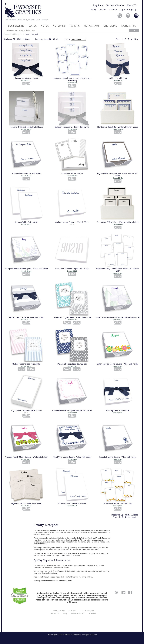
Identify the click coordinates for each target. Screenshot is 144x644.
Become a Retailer (115, 5)
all (57, 39)
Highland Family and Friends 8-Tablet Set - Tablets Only (118, 270)
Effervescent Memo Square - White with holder (72, 410)
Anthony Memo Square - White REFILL (72, 222)
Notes (45, 26)
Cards (33, 26)
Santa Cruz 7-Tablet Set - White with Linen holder (118, 222)
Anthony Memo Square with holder (26, 173)
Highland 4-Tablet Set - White (26, 78)
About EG (132, 5)
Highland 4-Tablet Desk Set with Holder (26, 127)
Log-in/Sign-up (87, 611)
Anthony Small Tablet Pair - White (72, 503)
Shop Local (98, 5)
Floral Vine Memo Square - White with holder (72, 457)
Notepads (59, 26)
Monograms (92, 26)
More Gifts (129, 26)
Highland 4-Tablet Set (118, 78)
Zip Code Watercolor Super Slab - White (72, 269)
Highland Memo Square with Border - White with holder (118, 175)
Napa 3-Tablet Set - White (72, 173)
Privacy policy (78, 613)
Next (136, 39)
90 (54, 39)
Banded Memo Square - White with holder (26, 317)
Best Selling (16, 26)
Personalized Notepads (13, 34)
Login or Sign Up (128, 10)
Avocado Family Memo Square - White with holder (26, 457)
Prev (117, 39)
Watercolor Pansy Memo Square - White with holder (118, 317)
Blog (94, 10)
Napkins (75, 26)
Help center (59, 611)
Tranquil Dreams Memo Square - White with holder (26, 269)
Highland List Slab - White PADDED (26, 410)
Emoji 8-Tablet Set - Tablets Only (118, 503)
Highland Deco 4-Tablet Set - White (26, 503)
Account (113, 10)
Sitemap (92, 613)
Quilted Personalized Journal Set (26, 364)
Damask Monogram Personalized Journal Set (72, 317)
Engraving (111, 26)
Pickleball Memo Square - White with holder (118, 457)
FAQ (65, 613)
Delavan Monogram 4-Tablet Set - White (72, 127)
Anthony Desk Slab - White (118, 410)
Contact (102, 10)
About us (55, 613)
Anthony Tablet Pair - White (26, 222)
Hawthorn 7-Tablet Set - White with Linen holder (118, 127)
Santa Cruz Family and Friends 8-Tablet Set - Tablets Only (72, 79)
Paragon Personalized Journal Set (72, 364)
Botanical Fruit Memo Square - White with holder (118, 364)
